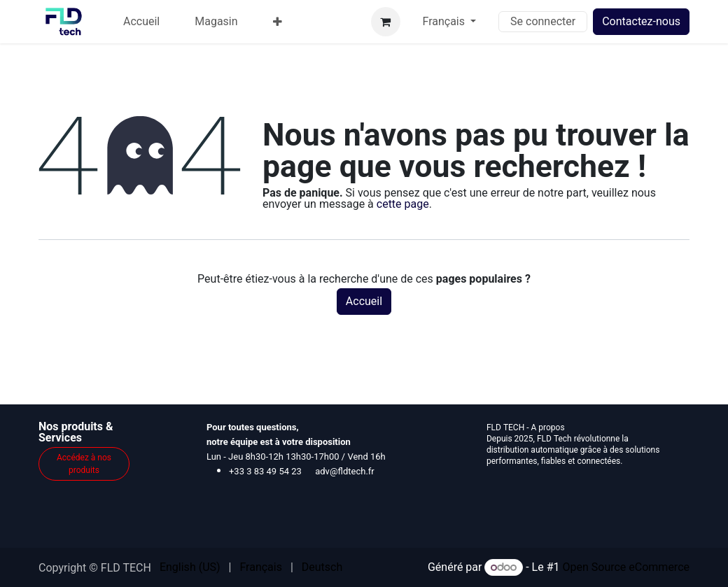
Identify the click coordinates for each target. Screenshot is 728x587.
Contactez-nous (641, 21)
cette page (403, 204)
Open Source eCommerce (626, 567)
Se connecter (543, 21)
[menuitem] (141, 22)
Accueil (364, 301)
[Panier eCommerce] (386, 22)
